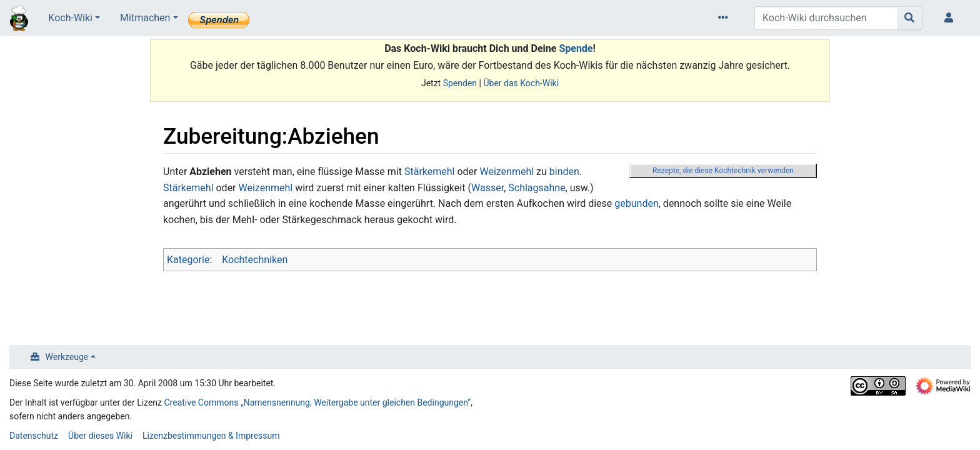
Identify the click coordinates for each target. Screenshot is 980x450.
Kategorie (188, 260)
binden (564, 172)
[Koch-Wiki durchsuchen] (826, 18)
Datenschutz (34, 436)
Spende (576, 48)
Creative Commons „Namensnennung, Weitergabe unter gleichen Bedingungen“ (318, 402)
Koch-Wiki (70, 18)
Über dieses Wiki (100, 436)
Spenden (460, 83)
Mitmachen (145, 18)
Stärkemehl (430, 172)
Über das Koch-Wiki (521, 83)
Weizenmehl (507, 172)
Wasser (487, 188)
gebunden (636, 203)
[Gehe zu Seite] (910, 18)
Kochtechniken (255, 260)
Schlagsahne (537, 188)
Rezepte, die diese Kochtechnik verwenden (723, 171)
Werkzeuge (67, 357)
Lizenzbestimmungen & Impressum (211, 436)
